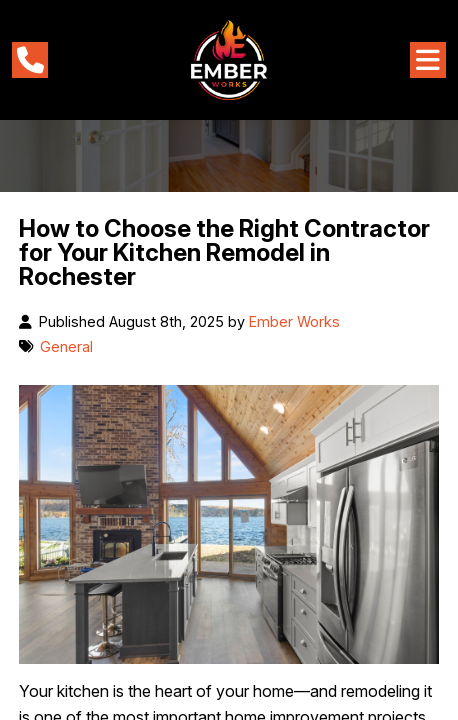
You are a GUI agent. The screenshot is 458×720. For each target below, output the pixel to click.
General (66, 346)
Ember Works (294, 321)
